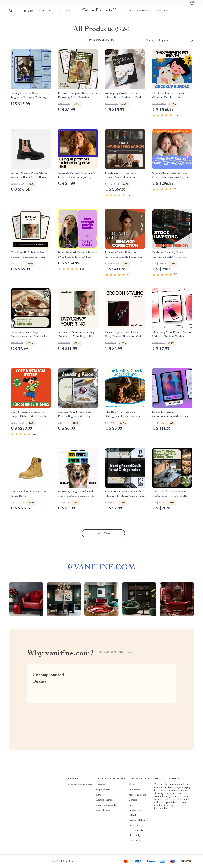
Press (132, 805)
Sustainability (136, 830)
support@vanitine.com (80, 785)
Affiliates (133, 815)
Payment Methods (106, 805)
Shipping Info (103, 790)
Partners (133, 825)
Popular (46, 11)
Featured (162, 11)
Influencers (135, 810)
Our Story (134, 790)
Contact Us (102, 785)
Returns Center (104, 800)
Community (135, 840)
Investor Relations (139, 820)
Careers (133, 800)
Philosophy (135, 835)
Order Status (103, 810)
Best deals (66, 11)
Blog (131, 785)
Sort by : (151, 41)
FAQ (99, 795)
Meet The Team (137, 795)
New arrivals (139, 11)
